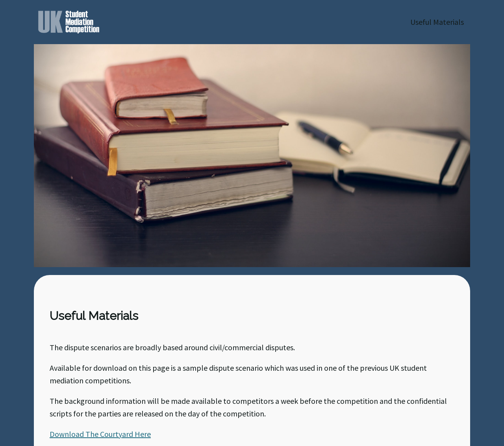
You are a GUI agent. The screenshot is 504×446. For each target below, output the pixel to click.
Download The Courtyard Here (100, 434)
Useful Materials (437, 22)
